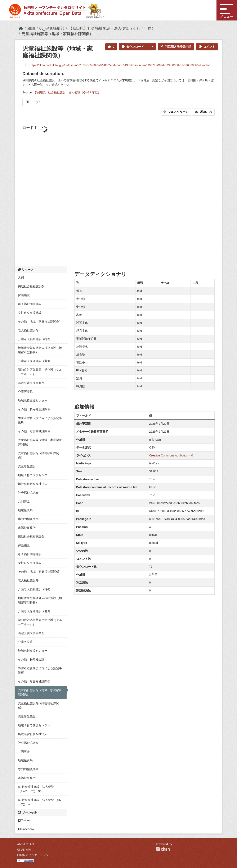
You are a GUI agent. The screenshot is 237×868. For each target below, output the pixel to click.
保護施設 (24, 295)
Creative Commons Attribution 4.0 (171, 455)
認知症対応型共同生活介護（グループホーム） (40, 372)
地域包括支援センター (33, 400)
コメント (207, 47)
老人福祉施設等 (28, 330)
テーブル (34, 102)
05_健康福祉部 (52, 28)
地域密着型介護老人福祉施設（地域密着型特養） (40, 350)
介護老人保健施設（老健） (36, 361)
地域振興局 (25, 510)
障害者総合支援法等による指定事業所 (40, 420)
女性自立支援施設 (30, 313)
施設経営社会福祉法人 (33, 484)
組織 (31, 28)
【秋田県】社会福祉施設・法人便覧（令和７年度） (112, 28)
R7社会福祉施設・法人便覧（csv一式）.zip (40, 802)
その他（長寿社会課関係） (36, 409)
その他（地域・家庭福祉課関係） (40, 321)
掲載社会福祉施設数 (31, 286)
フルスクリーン (176, 112)
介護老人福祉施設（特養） (36, 339)
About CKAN (25, 844)
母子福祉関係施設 (30, 304)
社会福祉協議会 (28, 493)
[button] (151, 47)
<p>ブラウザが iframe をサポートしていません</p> (118, 192)
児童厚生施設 (27, 466)
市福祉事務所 (27, 528)
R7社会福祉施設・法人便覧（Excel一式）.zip (36, 789)
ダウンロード (133, 47)
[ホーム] (21, 28)
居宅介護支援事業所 (31, 383)
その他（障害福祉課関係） (36, 431)
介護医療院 (25, 392)
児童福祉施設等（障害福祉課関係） (39, 455)
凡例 (21, 278)
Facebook (26, 829)
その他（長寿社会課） (33, 659)
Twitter (24, 820)
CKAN (163, 849)
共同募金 (24, 501)
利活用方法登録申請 (176, 47)
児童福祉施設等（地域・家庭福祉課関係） (57, 34)
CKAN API (24, 850)
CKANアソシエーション (33, 855)
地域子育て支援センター (34, 475)
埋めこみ (203, 112)
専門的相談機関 (28, 519)
